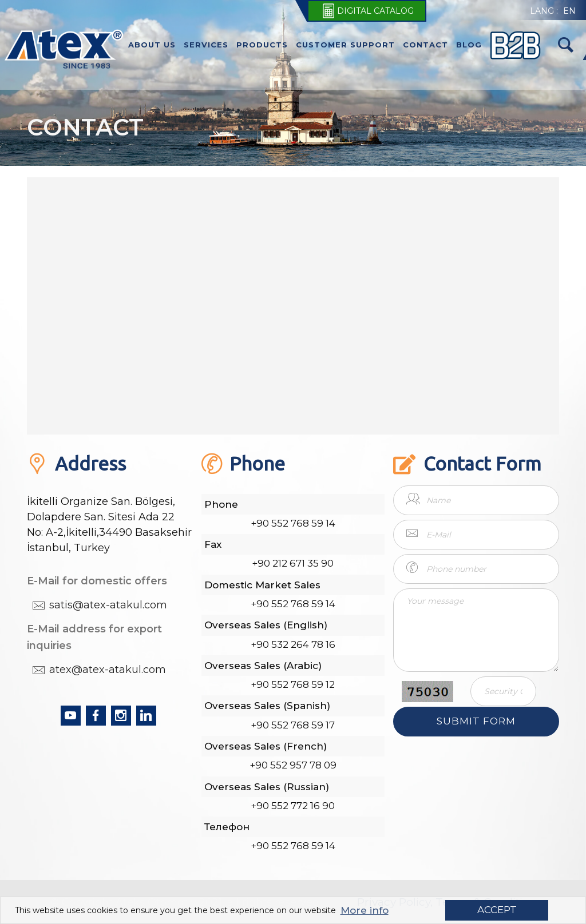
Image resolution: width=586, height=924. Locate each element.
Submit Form (476, 721)
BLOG (469, 45)
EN (569, 11)
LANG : (544, 11)
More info (365, 910)
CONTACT (425, 45)
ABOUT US (152, 45)
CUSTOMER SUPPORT (345, 45)
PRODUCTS (262, 45)
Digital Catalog (367, 11)
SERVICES (206, 45)
